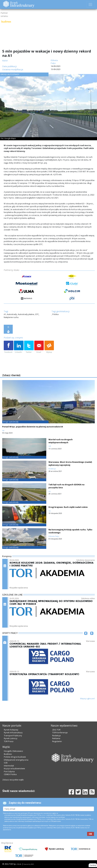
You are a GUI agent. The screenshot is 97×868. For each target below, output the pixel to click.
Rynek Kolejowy (11, 730)
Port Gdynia (9, 771)
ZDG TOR (56, 730)
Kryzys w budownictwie (14, 768)
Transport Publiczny (13, 735)
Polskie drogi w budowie (15, 757)
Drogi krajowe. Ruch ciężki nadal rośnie (68, 507)
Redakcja (56, 735)
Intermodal (9, 766)
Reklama (56, 738)
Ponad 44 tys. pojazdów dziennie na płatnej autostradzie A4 (32, 427)
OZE (6, 763)
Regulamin (57, 741)
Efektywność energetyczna (16, 760)
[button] (86, 638)
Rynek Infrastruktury (13, 733)
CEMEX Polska (10, 774)
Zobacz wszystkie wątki (13, 780)
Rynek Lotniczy (11, 738)
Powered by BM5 (29, 864)
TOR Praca (9, 741)
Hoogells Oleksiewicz (13, 751)
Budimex (8, 754)
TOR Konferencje (60, 733)
